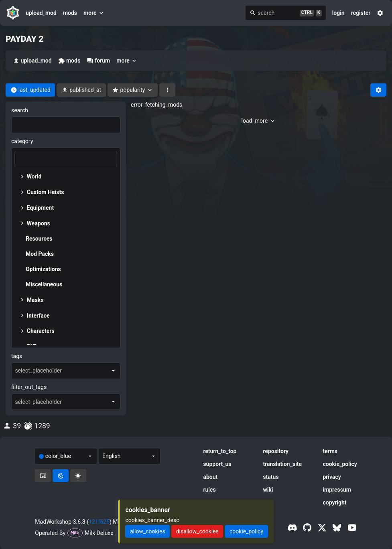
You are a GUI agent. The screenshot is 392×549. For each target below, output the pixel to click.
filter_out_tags (29, 387)
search (20, 110)
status (271, 477)
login (338, 13)
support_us (217, 464)
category (22, 141)
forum (98, 61)
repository (276, 451)
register (361, 13)
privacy (332, 477)
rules (209, 490)
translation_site (282, 464)
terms (330, 451)
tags (17, 356)
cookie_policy (340, 464)
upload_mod (41, 13)
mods (70, 13)
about (210, 477)
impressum (337, 490)
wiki (268, 490)
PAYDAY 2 (24, 39)
